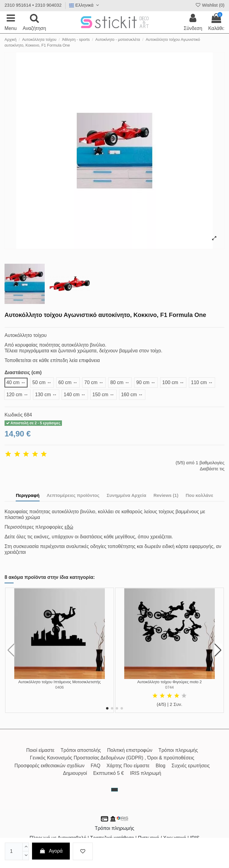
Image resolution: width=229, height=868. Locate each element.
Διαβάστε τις (212, 469)
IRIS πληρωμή (145, 773)
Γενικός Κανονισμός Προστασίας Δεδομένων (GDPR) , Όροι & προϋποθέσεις (112, 758)
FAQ (95, 766)
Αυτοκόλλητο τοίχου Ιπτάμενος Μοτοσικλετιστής (59, 682)
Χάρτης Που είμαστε (128, 766)
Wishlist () (210, 5)
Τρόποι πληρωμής (178, 750)
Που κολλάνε (199, 495)
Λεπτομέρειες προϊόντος (73, 495)
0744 (169, 687)
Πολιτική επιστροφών (130, 750)
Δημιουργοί (75, 773)
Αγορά (51, 851)
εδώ (69, 527)
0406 (60, 687)
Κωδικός (14, 415)
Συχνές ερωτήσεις (191, 766)
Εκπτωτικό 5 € (109, 773)
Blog (160, 766)
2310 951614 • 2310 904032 (33, 5)
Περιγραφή (27, 495)
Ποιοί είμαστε (40, 750)
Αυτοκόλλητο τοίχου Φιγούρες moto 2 (169, 682)
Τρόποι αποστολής (81, 750)
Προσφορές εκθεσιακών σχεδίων (50, 766)
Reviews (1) (166, 495)
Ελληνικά (85, 5)
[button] (107, 708)
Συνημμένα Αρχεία (126, 495)
